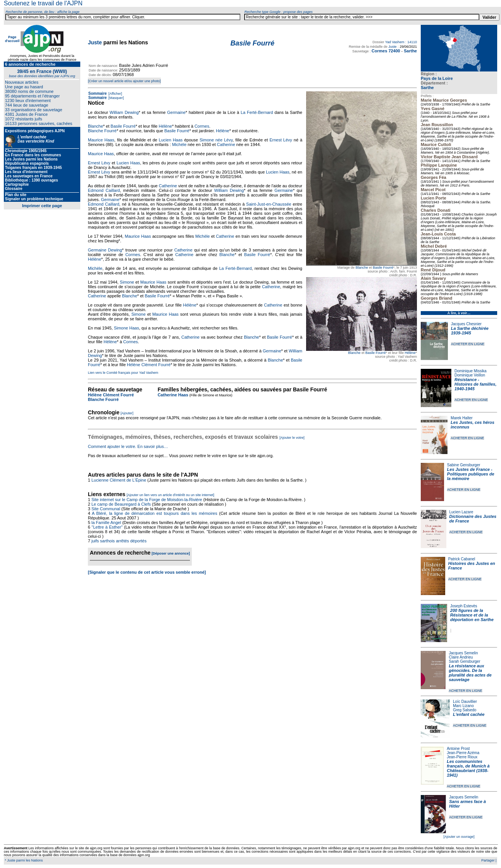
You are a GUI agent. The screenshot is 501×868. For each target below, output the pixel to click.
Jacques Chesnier (466, 324)
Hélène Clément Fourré (149, 365)
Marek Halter (461, 418)
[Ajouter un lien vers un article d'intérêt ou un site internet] (170, 495)
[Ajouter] (127, 413)
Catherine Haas (173, 395)
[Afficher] (115, 94)
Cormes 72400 (386, 51)
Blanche (362, 268)
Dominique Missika (470, 371)
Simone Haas (126, 328)
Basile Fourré (383, 268)
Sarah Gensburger (464, 661)
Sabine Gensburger (464, 465)
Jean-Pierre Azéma (463, 753)
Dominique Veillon (470, 375)
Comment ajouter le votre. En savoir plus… (128, 446)
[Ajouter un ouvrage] (459, 837)
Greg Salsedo (465, 710)
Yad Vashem (395, 42)
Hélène (410, 353)
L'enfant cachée (469, 714)
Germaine (176, 112)
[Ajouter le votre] (292, 438)
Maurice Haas (101, 140)
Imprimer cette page (42, 206)
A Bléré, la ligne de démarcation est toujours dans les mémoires (154, 513)
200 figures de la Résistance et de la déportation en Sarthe (472, 615)
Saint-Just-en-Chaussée (269, 204)
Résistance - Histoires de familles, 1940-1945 (475, 384)
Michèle (179, 144)
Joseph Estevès (464, 606)
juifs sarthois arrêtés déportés (119, 541)
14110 (412, 42)
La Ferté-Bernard (257, 112)
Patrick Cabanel (462, 559)
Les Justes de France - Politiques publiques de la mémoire (471, 474)
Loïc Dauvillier (465, 702)
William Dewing (124, 112)
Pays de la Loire (437, 78)
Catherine (226, 144)
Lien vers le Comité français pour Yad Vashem (123, 373)
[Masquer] (116, 98)
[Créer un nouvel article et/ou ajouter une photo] (124, 81)
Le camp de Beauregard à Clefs (121, 504)
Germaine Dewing (105, 250)
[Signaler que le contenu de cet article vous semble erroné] (147, 572)
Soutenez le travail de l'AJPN (43, 3)
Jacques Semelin (463, 653)
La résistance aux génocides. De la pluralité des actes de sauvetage (470, 673)
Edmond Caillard (104, 190)
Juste (95, 42)
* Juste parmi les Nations (23, 860)
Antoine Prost (458, 749)
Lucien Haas (171, 140)
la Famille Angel (106, 522)
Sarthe (427, 88)
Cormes (202, 126)
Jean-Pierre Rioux (462, 757)
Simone (127, 282)
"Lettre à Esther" (107, 527)
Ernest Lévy (281, 140)
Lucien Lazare (461, 512)
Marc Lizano (463, 706)
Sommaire (97, 93)
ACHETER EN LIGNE (468, 344)
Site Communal (106, 509)
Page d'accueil (12, 39)
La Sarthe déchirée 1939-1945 (470, 331)
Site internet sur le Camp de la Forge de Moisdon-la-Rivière (147, 500)
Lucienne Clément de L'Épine (119, 480)
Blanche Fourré (102, 131)
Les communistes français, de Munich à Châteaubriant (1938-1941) (468, 768)
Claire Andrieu (461, 657)
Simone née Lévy (216, 140)
